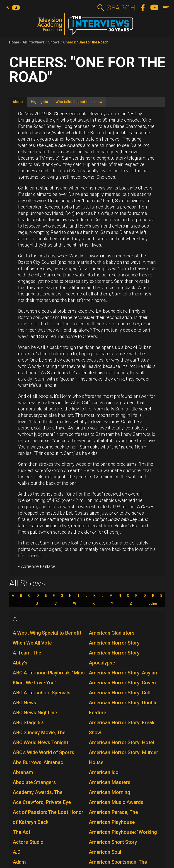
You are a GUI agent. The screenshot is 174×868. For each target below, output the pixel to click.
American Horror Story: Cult (120, 693)
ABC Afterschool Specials (42, 693)
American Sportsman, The (118, 862)
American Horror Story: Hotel (121, 742)
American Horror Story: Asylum (124, 673)
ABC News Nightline (35, 713)
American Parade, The (113, 812)
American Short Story (113, 842)
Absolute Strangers (34, 782)
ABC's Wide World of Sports (43, 752)
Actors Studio (28, 842)
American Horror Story (114, 643)
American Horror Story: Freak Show (122, 728)
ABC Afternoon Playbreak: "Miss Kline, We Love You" (49, 678)
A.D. (17, 852)
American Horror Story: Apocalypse (115, 658)
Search (121, 8)
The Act (22, 832)
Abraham (23, 772)
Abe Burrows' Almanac (38, 762)
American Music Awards (116, 802)
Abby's (20, 663)
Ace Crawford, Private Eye (42, 802)
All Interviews (34, 42)
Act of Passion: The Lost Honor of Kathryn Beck (48, 817)
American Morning (109, 792)
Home (14, 42)
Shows (54, 42)
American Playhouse (112, 822)
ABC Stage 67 (28, 723)
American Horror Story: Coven (122, 683)
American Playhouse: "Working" (124, 832)
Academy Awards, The (38, 792)
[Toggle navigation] (166, 8)
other (153, 604)
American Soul (105, 852)
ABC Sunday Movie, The (39, 733)
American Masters (110, 782)
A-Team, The (27, 653)
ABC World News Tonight (40, 742)
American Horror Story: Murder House (123, 757)
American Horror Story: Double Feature (123, 708)
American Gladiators (112, 633)
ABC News (24, 703)
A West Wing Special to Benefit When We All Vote (47, 638)
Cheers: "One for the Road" (86, 42)
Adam (19, 862)
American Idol (104, 772)
